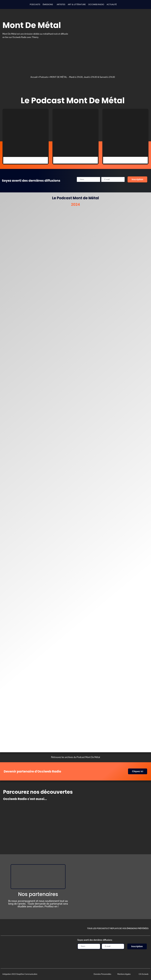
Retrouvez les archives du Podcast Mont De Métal (75, 757)
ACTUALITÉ (112, 4)
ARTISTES (61, 4)
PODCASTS (35, 4)
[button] (48, 4)
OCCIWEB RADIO (96, 4)
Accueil (34, 77)
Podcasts (44, 77)
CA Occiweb (144, 974)
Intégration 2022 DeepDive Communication (20, 974)
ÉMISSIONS (48, 4)
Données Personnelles (102, 974)
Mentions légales (124, 974)
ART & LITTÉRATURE (77, 4)
